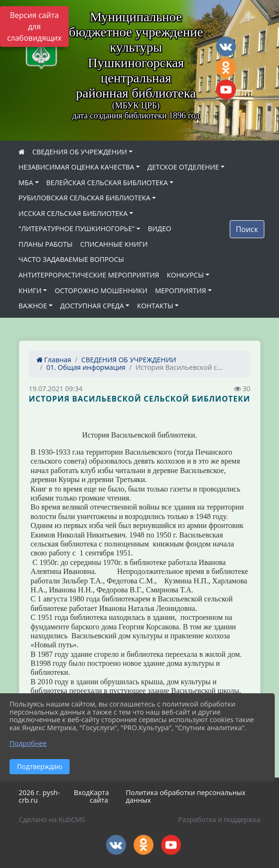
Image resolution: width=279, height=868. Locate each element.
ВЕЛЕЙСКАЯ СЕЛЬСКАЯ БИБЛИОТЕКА (107, 183)
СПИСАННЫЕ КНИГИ (114, 244)
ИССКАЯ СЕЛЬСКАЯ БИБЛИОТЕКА (73, 213)
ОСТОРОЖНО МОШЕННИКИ (101, 291)
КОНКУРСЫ (185, 275)
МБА (26, 183)
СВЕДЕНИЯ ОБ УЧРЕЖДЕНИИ (80, 152)
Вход (82, 792)
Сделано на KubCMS (52, 819)
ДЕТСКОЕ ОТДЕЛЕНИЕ (183, 167)
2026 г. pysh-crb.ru (40, 796)
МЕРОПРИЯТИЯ (180, 291)
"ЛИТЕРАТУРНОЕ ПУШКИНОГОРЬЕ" (76, 228)
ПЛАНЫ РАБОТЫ (45, 244)
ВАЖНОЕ (33, 306)
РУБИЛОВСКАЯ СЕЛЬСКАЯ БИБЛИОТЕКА (84, 198)
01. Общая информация (86, 367)
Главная (54, 360)
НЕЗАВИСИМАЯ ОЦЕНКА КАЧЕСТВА (76, 167)
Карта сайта (99, 796)
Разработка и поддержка (219, 819)
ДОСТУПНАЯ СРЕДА (92, 306)
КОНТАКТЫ (155, 306)
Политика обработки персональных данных (186, 796)
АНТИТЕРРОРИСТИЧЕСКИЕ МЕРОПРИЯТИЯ (89, 275)
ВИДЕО (159, 228)
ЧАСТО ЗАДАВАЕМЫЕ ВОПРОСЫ (71, 259)
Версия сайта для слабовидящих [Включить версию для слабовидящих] (34, 27)
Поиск (247, 229)
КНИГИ (30, 291)
